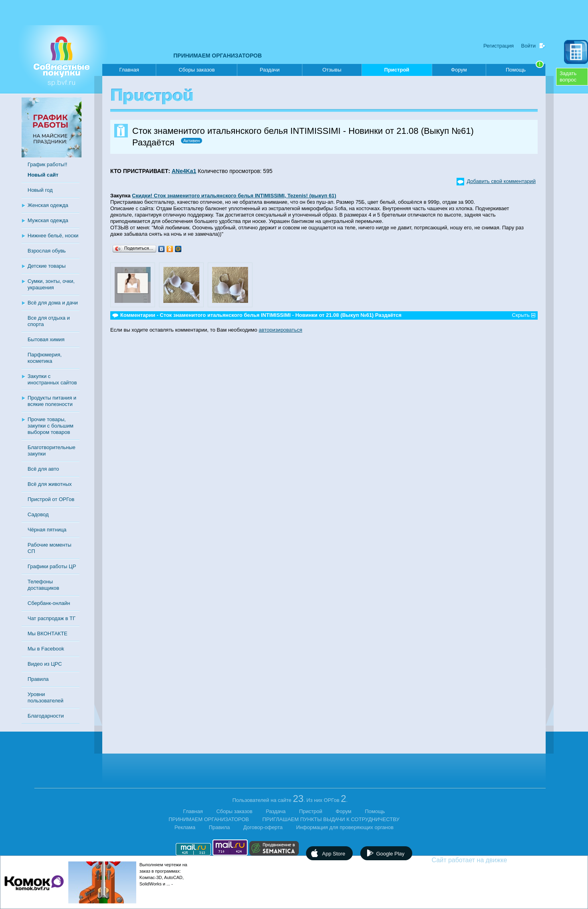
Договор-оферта (263, 827)
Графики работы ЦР (52, 566)
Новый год (40, 190)
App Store (334, 854)
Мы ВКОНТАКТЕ (48, 634)
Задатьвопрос (568, 77)
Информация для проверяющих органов (345, 827)
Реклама (185, 827)
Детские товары (47, 266)
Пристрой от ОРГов (51, 499)
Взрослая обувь (47, 251)
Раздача (276, 811)
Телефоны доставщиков (43, 585)
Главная (129, 70)
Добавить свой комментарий (501, 181)
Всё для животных (50, 484)
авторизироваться (281, 330)
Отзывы (332, 70)
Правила (38, 679)
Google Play (390, 854)
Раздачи (270, 70)
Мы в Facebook (46, 649)
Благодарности (46, 716)
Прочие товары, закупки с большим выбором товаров (51, 426)
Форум (459, 70)
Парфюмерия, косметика (45, 358)
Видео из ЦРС (45, 664)
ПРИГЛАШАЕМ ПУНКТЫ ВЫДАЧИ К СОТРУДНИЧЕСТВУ (331, 819)
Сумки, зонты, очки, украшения (51, 284)
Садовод (38, 514)
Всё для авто (43, 469)
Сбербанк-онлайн (49, 603)
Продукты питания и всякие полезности (52, 401)
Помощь (525, 68)
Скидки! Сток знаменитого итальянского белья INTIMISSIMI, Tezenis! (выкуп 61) (234, 196)
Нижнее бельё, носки (53, 236)
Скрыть (521, 315)
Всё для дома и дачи (53, 303)
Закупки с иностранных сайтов (52, 379)
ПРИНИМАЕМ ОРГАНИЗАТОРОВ (218, 56)
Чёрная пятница (47, 530)
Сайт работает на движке (487, 860)
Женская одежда (48, 205)
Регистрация (499, 46)
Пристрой (397, 71)
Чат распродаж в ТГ (52, 618)
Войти (528, 46)
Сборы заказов (197, 70)
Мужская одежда (48, 220)
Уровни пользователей (46, 697)
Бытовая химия (46, 339)
